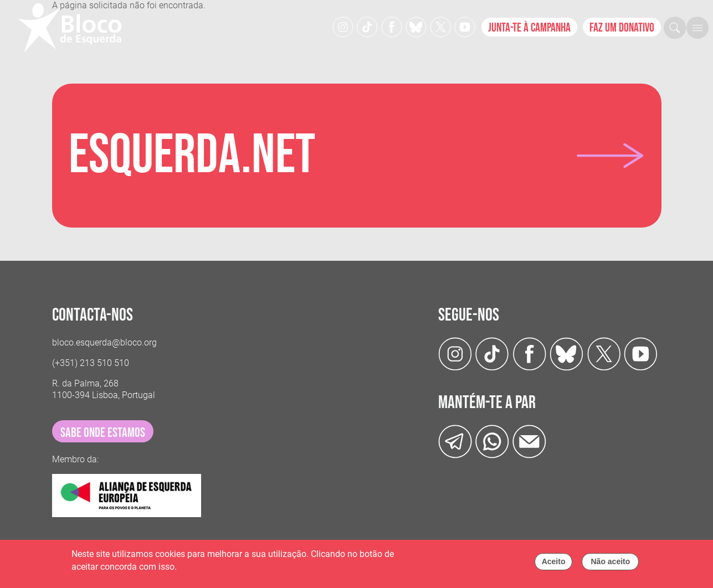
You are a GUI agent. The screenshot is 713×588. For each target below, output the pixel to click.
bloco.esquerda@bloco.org (104, 342)
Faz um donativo (622, 28)
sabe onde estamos (103, 433)
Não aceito (610, 564)
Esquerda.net (192, 156)
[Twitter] (416, 26)
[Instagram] (343, 26)
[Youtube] (465, 26)
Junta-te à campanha (529, 28)
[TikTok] (367, 26)
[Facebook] (392, 26)
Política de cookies (216, 569)
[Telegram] (455, 441)
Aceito (554, 564)
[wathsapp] (492, 441)
